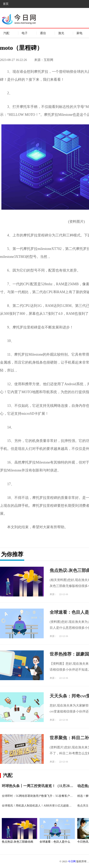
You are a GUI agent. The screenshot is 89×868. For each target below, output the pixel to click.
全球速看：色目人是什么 (55, 842)
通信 (43, 33)
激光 (61, 33)
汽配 (6, 33)
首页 (6, 4)
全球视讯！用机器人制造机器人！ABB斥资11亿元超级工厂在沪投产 (44, 806)
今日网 (72, 861)
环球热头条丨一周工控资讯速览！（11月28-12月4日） (44, 786)
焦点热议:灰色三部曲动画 (17, 842)
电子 (25, 33)
